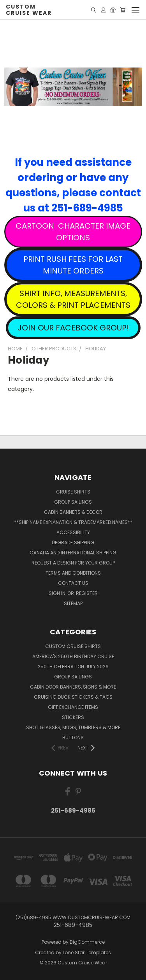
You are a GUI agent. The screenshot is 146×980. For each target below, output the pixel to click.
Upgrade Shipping (73, 542)
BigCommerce (87, 942)
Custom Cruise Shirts (73, 646)
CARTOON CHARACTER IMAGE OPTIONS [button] (73, 232)
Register (87, 593)
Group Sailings (73, 502)
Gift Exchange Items (73, 707)
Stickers (73, 717)
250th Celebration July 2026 (73, 667)
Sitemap (73, 603)
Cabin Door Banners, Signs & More (73, 687)
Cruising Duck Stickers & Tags (73, 697)
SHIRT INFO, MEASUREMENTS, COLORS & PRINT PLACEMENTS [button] (73, 299)
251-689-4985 (73, 810)
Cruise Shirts (73, 492)
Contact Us (73, 583)
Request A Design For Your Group (73, 563)
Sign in (58, 593)
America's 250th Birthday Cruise (73, 656)
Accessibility (73, 532)
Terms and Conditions (73, 573)
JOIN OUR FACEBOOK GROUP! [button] (73, 328)
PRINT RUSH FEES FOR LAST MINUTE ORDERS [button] (73, 265)
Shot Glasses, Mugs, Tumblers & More (73, 727)
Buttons (73, 738)
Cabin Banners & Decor (73, 512)
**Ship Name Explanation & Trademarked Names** (73, 522)
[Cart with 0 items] (123, 10)
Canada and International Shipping (73, 553)
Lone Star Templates (87, 952)
